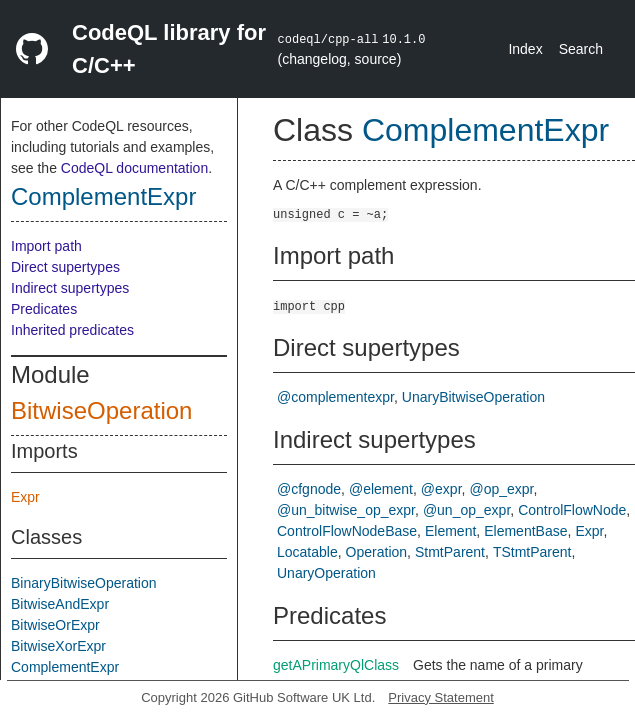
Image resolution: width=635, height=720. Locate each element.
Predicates (44, 309)
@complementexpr (335, 397)
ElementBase (525, 531)
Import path (46, 246)
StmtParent (450, 552)
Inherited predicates (72, 330)
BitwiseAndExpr (60, 604)
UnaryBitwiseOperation (473, 397)
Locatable (307, 552)
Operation (376, 552)
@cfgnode (309, 489)
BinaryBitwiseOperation (84, 583)
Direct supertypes (65, 267)
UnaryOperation (326, 573)
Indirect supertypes (70, 288)
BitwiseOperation (101, 410)
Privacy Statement (441, 697)
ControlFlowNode (572, 510)
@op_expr (501, 489)
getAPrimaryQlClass (336, 665)
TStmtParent (532, 552)
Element (450, 531)
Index (525, 49)
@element (381, 489)
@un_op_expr (466, 510)
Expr (25, 497)
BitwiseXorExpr (58, 646)
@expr (441, 489)
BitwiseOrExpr (55, 625)
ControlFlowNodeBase (347, 531)
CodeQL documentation (134, 168)
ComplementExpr (103, 196)
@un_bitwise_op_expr (346, 510)
